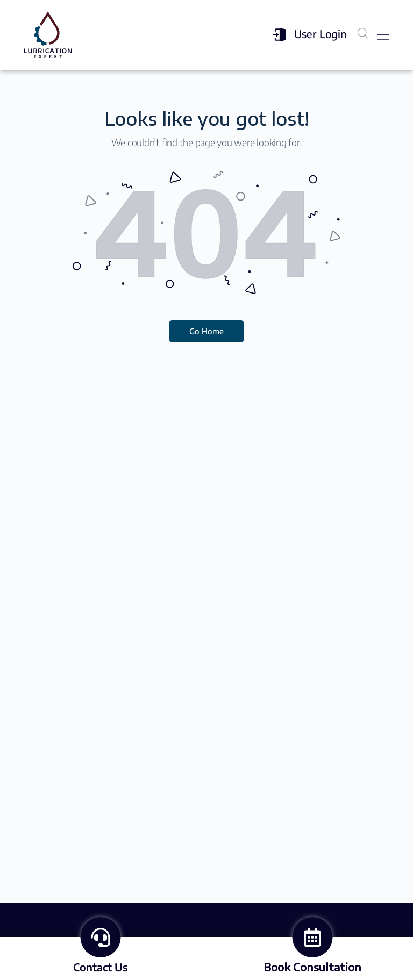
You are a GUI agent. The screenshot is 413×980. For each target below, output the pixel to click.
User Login (321, 34)
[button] (383, 35)
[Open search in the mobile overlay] (363, 33)
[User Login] (278, 35)
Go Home (206, 331)
